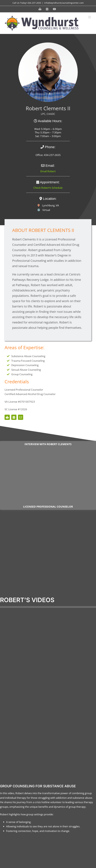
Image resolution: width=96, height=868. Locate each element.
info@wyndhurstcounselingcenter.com (64, 3)
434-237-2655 (34, 3)
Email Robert (48, 171)
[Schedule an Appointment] (14, 417)
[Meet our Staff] (7, 417)
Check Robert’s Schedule (48, 188)
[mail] (21, 417)
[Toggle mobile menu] (90, 17)
